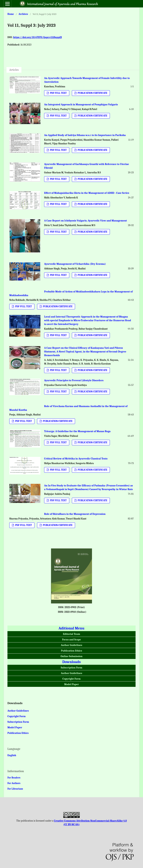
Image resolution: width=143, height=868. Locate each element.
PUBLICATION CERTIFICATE (92, 93)
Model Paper (72, 684)
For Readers (14, 778)
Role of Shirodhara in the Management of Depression (75, 514)
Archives (23, 14)
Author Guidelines (71, 645)
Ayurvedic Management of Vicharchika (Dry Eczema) (75, 264)
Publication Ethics (71, 651)
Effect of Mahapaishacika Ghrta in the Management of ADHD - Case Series (87, 193)
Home (11, 14)
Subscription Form (71, 668)
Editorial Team (71, 634)
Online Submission (71, 656)
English (12, 755)
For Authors (14, 783)
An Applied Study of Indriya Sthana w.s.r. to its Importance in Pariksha (85, 135)
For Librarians (15, 789)
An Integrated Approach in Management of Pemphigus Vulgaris (81, 105)
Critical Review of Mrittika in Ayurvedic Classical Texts (76, 459)
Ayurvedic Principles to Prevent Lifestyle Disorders (74, 380)
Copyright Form (71, 679)
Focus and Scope (72, 640)
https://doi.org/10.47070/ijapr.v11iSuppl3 (37, 37)
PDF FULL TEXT (58, 93)
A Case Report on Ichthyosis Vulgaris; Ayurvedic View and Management (85, 221)
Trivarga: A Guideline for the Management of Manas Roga (77, 431)
